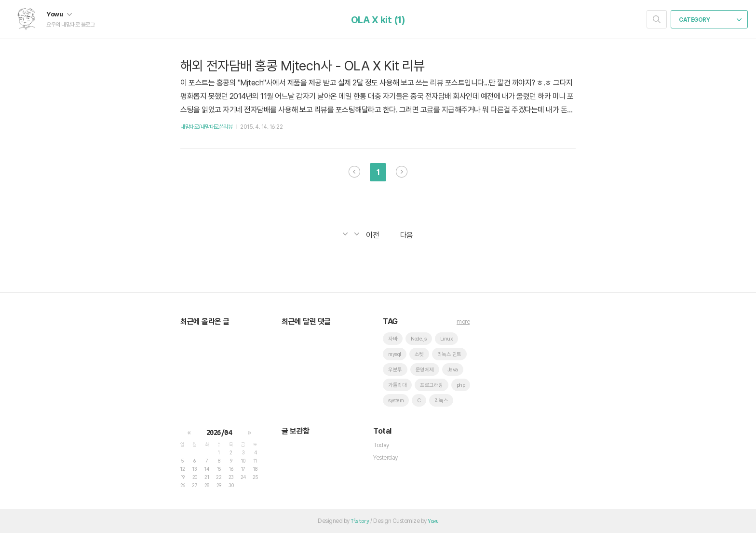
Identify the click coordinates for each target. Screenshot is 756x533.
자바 (393, 339)
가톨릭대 (397, 385)
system (396, 401)
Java (453, 370)
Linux (447, 339)
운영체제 (425, 370)
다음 (402, 172)
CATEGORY (710, 20)
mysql (395, 354)
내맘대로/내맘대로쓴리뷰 (206, 127)
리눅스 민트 (449, 354)
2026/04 (219, 433)
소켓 (419, 354)
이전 (354, 172)
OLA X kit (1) (378, 20)
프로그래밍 (432, 385)
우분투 (395, 370)
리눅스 (441, 401)
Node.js (419, 339)
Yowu (59, 14)
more (463, 322)
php (461, 385)
